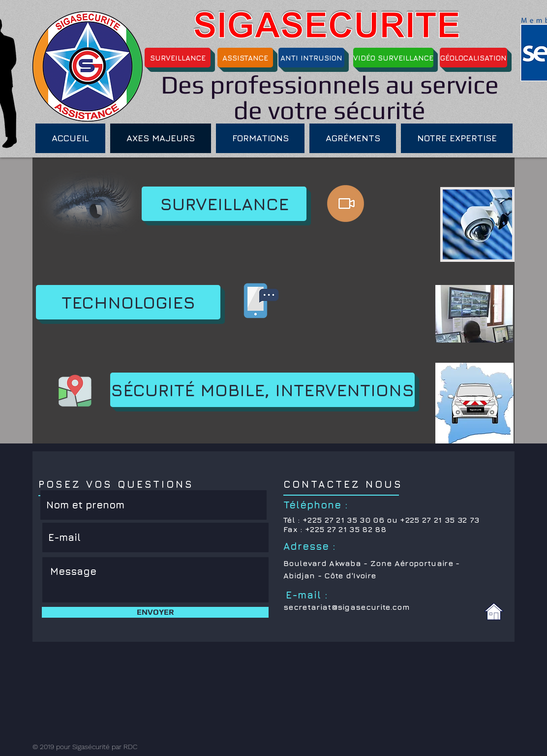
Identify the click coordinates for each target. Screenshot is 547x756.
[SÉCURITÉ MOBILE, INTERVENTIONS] (262, 390)
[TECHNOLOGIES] (128, 302)
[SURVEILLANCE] (178, 58)
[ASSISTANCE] (245, 58)
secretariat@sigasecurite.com (347, 607)
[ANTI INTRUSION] (311, 58)
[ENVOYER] (155, 612)
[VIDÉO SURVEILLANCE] (393, 58)
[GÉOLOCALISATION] (473, 58)
